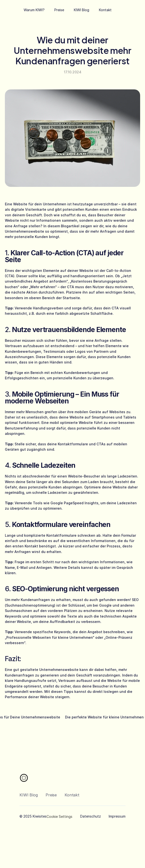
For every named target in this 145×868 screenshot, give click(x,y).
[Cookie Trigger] (59, 817)
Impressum (117, 816)
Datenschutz (91, 816)
